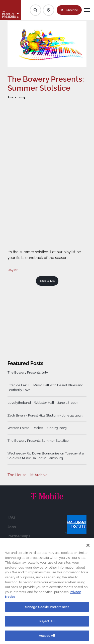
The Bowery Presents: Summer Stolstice (38, 441)
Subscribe (71, 10)
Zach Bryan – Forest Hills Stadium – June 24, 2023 (45, 415)
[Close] (88, 547)
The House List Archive (28, 475)
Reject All (47, 622)
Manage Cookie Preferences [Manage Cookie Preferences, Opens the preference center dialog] (47, 608)
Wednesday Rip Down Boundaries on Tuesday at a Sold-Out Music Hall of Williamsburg (46, 456)
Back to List (47, 281)
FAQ (11, 517)
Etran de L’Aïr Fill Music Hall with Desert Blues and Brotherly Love (45, 388)
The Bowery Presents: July (28, 372)
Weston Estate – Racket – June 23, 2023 (37, 428)
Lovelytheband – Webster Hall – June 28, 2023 (43, 403)
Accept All (47, 637)
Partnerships (19, 536)
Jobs (12, 527)
